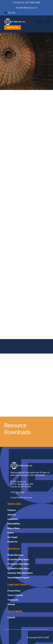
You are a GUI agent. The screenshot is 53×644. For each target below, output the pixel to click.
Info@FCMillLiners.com (26, 8)
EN (10, 13)
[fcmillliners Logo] (15, 19)
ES (14, 13)
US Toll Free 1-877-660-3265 (26, 3)
